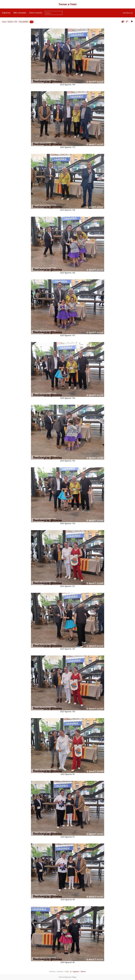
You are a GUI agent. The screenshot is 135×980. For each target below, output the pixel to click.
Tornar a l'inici (67, 4)
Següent (76, 972)
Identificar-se (128, 13)
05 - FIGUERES (22, 22)
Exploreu (6, 13)
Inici (4, 22)
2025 (10, 22)
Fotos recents (36, 13)
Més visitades (20, 13)
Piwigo (74, 977)
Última (83, 972)
